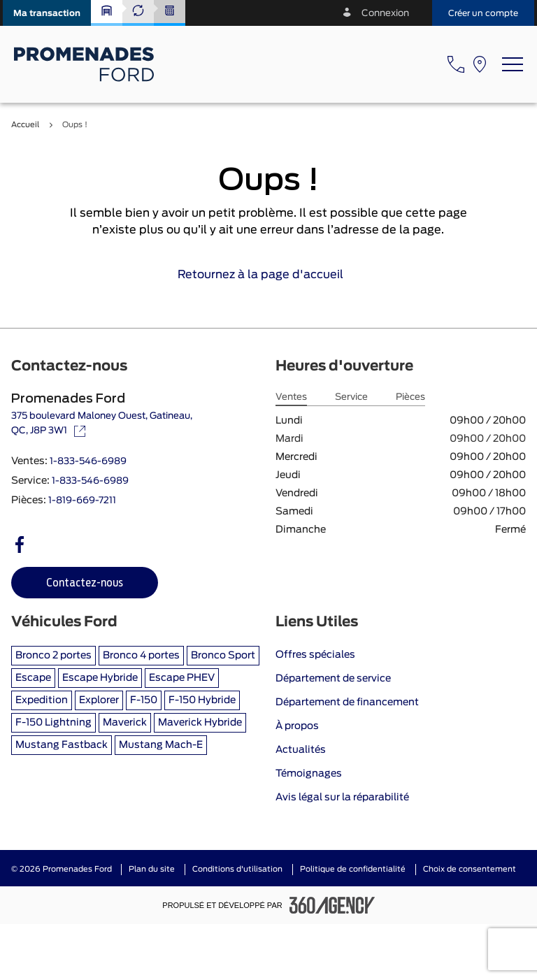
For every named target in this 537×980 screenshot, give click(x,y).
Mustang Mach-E (161, 745)
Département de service (333, 679)
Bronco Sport (223, 656)
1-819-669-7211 (82, 501)
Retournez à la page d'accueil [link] (269, 275)
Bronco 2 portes (53, 656)
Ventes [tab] (291, 397)
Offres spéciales (315, 655)
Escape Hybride (100, 678)
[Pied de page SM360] (332, 905)
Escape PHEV (182, 678)
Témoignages (309, 774)
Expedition (42, 700)
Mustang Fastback (62, 745)
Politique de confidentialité (353, 869)
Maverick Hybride (200, 723)
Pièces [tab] (410, 397)
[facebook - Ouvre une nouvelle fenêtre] (20, 545)
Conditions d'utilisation (237, 869)
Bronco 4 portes (141, 656)
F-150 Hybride (202, 700)
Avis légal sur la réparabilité (342, 798)
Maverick (125, 723)
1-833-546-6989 (88, 462)
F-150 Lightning (53, 723)
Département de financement (347, 702)
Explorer (99, 700)
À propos (297, 726)
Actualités (301, 750)
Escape (33, 678)
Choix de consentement (470, 869)
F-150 (144, 700)
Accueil (25, 125)
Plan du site (152, 869)
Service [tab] (351, 397)
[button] (47, 13)
